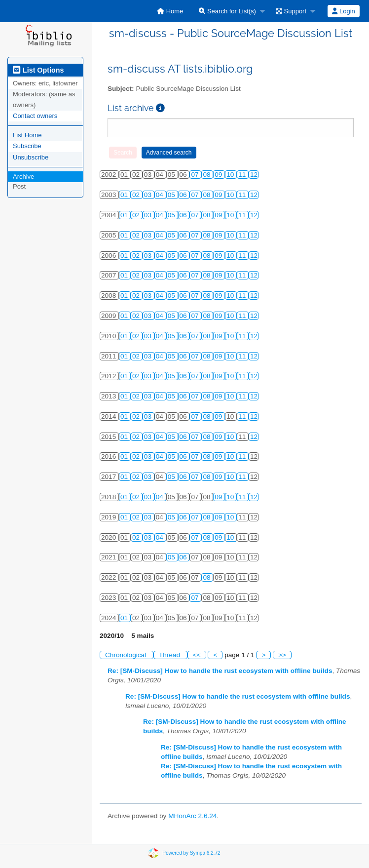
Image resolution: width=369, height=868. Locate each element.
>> (282, 655)
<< (197, 655)
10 (231, 175)
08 (207, 175)
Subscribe (27, 146)
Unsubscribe (31, 157)
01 (125, 195)
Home (170, 11)
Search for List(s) (227, 11)
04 (161, 195)
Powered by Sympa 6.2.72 (191, 853)
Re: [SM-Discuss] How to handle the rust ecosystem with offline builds (220, 671)
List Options (38, 70)
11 (243, 175)
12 (254, 175)
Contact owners (35, 116)
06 (184, 195)
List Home (27, 135)
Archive (23, 177)
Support (291, 11)
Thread (170, 655)
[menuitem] (170, 11)
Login (343, 11)
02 (137, 195)
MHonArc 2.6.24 (192, 816)
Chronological (127, 655)
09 (219, 175)
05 (172, 195)
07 (196, 175)
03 (149, 195)
